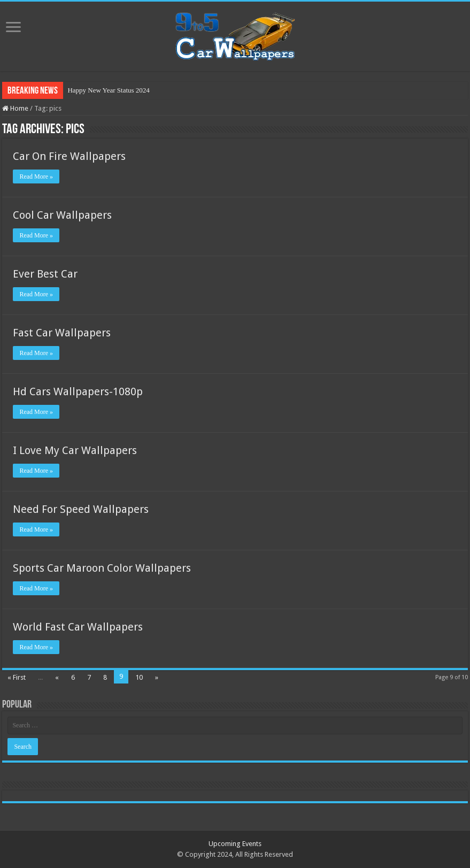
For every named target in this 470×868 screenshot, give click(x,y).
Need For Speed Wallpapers (81, 509)
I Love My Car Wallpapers (75, 450)
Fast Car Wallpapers (62, 333)
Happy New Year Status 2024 (108, 90)
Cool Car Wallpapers (62, 215)
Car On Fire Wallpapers (69, 156)
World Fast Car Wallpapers (78, 627)
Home (15, 108)
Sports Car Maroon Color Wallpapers (102, 568)
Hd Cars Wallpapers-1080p (78, 391)
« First (17, 677)
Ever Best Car (45, 274)
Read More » (36, 176)
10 (139, 677)
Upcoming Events (235, 844)
